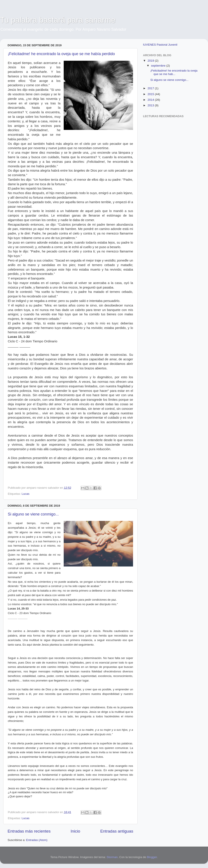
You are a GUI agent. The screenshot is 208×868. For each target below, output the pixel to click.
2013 (151, 105)
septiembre (159, 66)
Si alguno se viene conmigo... (33, 514)
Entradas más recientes (29, 831)
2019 (151, 61)
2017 (151, 88)
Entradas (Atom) (37, 840)
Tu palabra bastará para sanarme (58, 20)
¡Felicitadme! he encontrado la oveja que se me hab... (174, 72)
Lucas (26, 494)
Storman (112, 857)
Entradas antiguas (117, 831)
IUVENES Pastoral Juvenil (160, 45)
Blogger (152, 857)
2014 (151, 100)
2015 (151, 94)
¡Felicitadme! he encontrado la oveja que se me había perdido (61, 54)
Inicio (75, 831)
